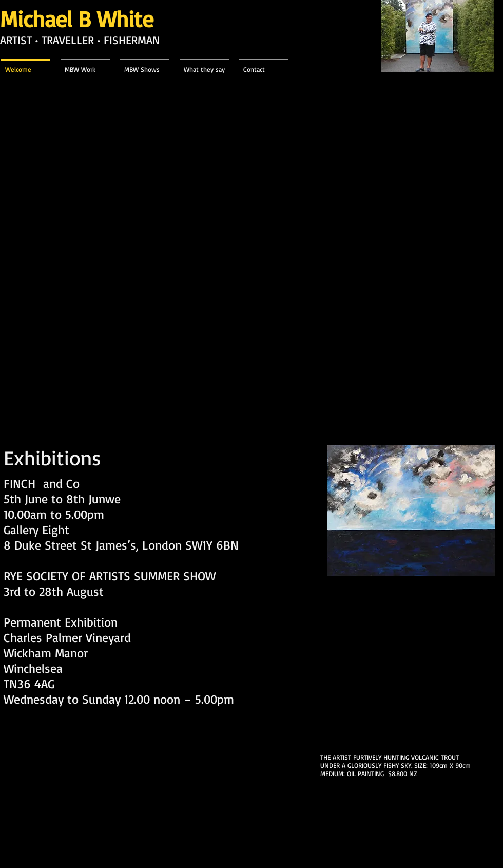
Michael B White (77, 19)
